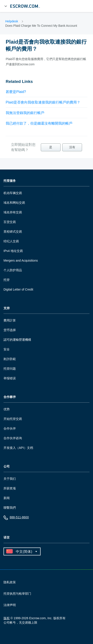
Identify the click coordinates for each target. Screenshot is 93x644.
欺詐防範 (10, 359)
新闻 (7, 498)
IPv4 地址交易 (13, 251)
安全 (7, 349)
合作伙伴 (10, 428)
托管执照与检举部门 (17, 594)
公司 (7, 466)
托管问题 (10, 369)
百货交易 (10, 222)
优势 (7, 409)
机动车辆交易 (13, 193)
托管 (7, 280)
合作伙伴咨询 (13, 438)
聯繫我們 (10, 508)
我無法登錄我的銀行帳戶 (25, 113)
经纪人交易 (11, 241)
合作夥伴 (10, 397)
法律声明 (10, 605)
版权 (7, 618)
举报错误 (10, 378)
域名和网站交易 (14, 203)
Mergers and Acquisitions (21, 260)
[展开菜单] (6, 6)
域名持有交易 (13, 212)
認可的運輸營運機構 (17, 340)
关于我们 (10, 479)
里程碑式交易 (13, 232)
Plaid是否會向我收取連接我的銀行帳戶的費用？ (43, 102)
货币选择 (10, 330)
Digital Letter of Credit (18, 289)
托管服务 (10, 181)
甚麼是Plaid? (16, 92)
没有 (72, 147)
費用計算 (10, 320)
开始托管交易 (13, 419)
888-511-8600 (16, 518)
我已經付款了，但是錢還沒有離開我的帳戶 (39, 123)
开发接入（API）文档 (18, 448)
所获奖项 (10, 488)
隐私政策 (10, 582)
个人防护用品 (13, 270)
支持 (7, 308)
